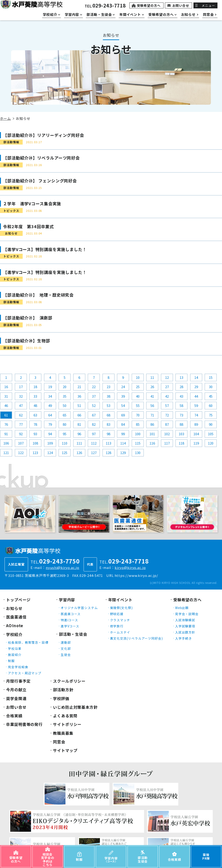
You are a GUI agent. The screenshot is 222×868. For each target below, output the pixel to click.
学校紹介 (14, 634)
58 (181, 405)
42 (167, 396)
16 (6, 387)
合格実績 (14, 716)
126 (79, 453)
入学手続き (184, 638)
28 (181, 387)
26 (152, 387)
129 (123, 453)
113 (109, 443)
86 (152, 424)
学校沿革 (15, 648)
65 (65, 415)
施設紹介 (15, 655)
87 (167, 424)
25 (138, 387)
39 (123, 396)
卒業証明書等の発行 (24, 724)
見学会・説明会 (187, 614)
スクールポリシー (69, 681)
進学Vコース (70, 626)
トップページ (18, 600)
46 (6, 405)
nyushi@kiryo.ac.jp (63, 567)
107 (21, 443)
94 (50, 434)
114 (123, 443)
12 (167, 377)
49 (50, 405)
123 (35, 453)
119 (196, 443)
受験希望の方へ (149, 5)
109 (50, 443)
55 (138, 405)
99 (123, 434)
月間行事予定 (18, 681)
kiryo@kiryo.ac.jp (130, 567)
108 (35, 443)
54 (123, 405)
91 (6, 434)
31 (6, 396)
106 (6, 443)
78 (35, 424)
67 (94, 415)
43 (181, 396)
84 (123, 424)
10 (138, 377)
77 (21, 424)
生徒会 (66, 655)
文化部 (66, 648)
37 (94, 396)
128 (109, 453)
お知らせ (14, 608)
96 (79, 434)
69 (123, 415)
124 (50, 453)
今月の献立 (16, 690)
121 (6, 453)
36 (79, 396)
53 (109, 405)
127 (94, 453)
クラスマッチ (120, 620)
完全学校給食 (18, 667)
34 (50, 396)
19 (50, 387)
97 (94, 434)
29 (196, 387)
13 (181, 377)
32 (21, 396)
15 (211, 377)
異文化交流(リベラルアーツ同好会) (136, 638)
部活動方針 (63, 690)
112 (94, 443)
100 (138, 434)
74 (196, 415)
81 (79, 424)
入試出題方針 (185, 632)
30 (211, 387)
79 (50, 424)
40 (138, 396)
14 (196, 377)
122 (21, 453)
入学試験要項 (185, 626)
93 (35, 434)
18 (35, 387)
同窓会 (59, 742)
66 (79, 415)
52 (94, 405)
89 (196, 424)
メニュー (208, 5)
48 (35, 405)
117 (167, 443)
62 (21, 415)
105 (211, 434)
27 (167, 387)
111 (79, 443)
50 (65, 405)
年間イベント (120, 600)
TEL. (105, 6)
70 (138, 415)
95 (65, 434)
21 (79, 387)
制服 (11, 661)
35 (65, 396)
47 (21, 405)
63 (35, 415)
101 (152, 434)
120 (211, 443)
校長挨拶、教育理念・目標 (28, 642)
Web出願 (182, 608)
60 (211, 405)
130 (138, 453)
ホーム (5, 118)
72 (167, 415)
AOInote (15, 625)
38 (109, 396)
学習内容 (67, 600)
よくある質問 (65, 716)
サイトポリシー (67, 724)
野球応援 (117, 614)
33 (35, 396)
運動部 (66, 642)
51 (79, 405)
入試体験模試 (185, 620)
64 (50, 415)
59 (196, 405)
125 (65, 453)
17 (21, 387)
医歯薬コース (71, 614)
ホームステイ (120, 632)
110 (65, 443)
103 (181, 434)
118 (181, 443)
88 (181, 424)
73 (181, 415)
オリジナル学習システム (79, 608)
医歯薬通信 (16, 617)
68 (109, 415)
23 (109, 387)
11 (152, 377)
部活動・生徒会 (73, 634)
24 (123, 387)
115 (138, 443)
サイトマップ (65, 750)
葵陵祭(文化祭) (121, 608)
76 (6, 424)
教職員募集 (63, 733)
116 (152, 443)
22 (94, 387)
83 (109, 424)
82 (94, 424)
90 (211, 424)
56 (152, 405)
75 (211, 415)
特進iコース (69, 620)
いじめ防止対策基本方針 (75, 707)
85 (138, 424)
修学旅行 (117, 626)
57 (167, 405)
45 (211, 396)
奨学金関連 (16, 698)
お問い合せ (181, 5)
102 (167, 434)
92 (21, 434)
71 (152, 415)
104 (196, 434)
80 (65, 424)
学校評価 (61, 698)
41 (152, 396)
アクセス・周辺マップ (25, 673)
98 (109, 434)
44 (196, 396)
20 (65, 387)
